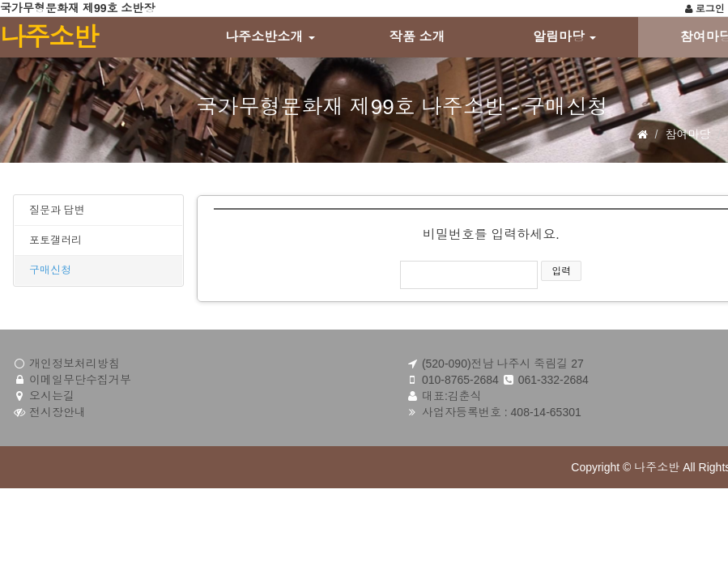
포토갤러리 (55, 240)
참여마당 (688, 134)
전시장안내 (57, 412)
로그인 (705, 9)
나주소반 (49, 37)
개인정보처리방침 (75, 364)
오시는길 (52, 396)
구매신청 (50, 270)
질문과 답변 (57, 210)
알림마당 (564, 37)
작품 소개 (417, 37)
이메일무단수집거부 (80, 380)
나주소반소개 (270, 37)
